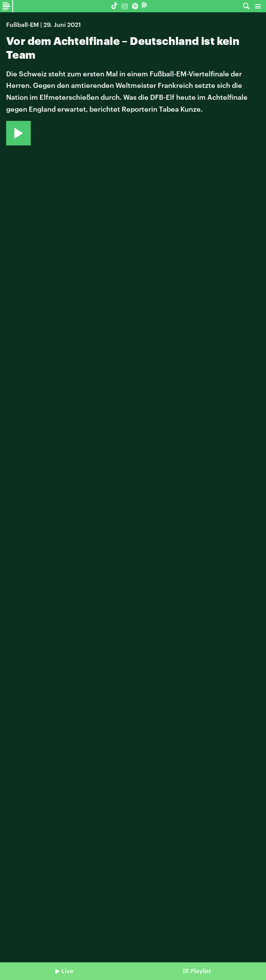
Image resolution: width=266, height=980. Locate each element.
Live (67, 971)
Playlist (201, 971)
